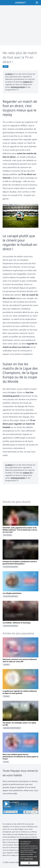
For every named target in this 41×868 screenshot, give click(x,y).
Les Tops (6, 762)
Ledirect (20, 3)
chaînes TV (27, 82)
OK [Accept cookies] (29, 863)
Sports (6, 66)
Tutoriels (6, 665)
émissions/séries (18, 87)
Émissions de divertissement (12, 728)
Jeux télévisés (7, 535)
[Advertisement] (20, 25)
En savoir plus (29, 859)
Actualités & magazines (10, 567)
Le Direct (9, 74)
